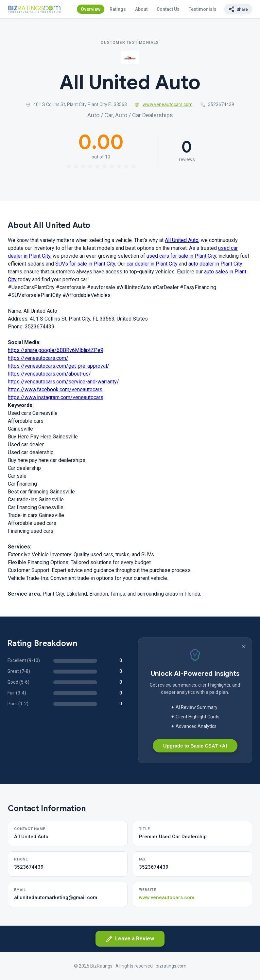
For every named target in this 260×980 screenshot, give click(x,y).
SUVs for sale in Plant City (85, 264)
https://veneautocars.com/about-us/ (49, 374)
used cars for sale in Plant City (181, 256)
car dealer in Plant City (152, 264)
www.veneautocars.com (164, 104)
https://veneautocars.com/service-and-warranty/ (63, 382)
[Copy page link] (238, 9)
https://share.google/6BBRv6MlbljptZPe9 (56, 350)
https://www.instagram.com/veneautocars (56, 397)
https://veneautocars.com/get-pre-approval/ (59, 366)
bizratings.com (171, 966)
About (141, 9)
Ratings (118, 9)
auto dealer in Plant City (215, 264)
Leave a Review (130, 939)
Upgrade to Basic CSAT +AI (195, 746)
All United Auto (182, 240)
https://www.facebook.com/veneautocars (55, 389)
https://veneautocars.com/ (38, 358)
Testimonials (203, 9)
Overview (91, 9)
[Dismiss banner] (243, 646)
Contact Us (168, 9)
